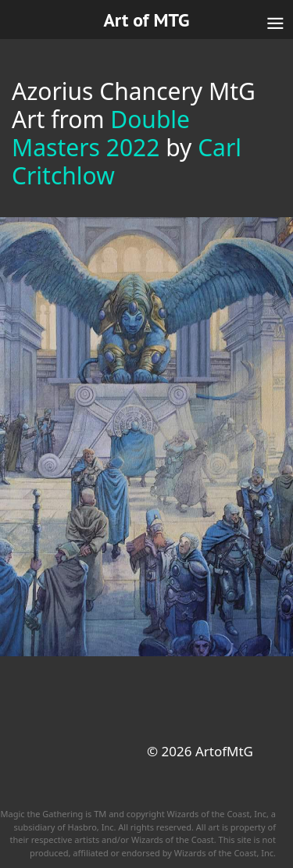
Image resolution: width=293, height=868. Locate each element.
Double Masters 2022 (101, 133)
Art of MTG (146, 20)
